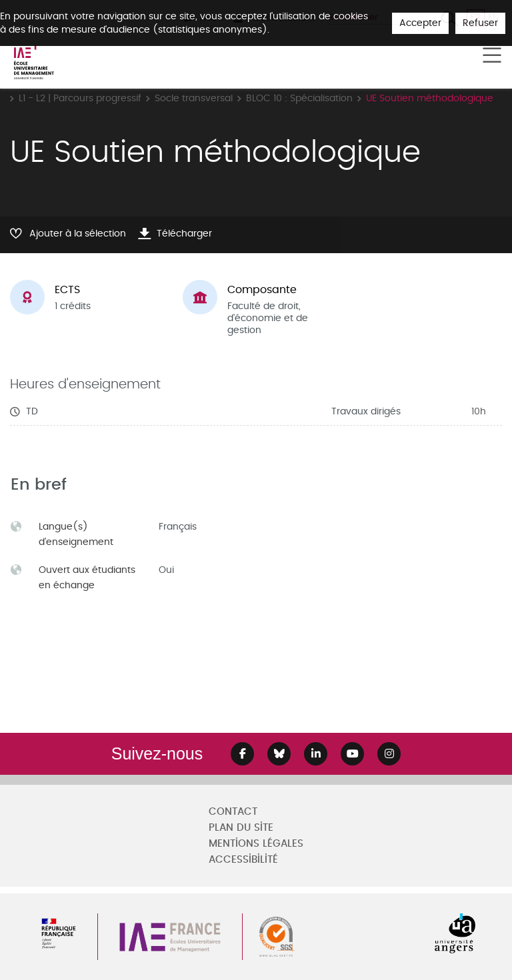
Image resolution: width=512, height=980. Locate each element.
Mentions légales (256, 844)
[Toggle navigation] (492, 56)
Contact (233, 812)
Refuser (480, 23)
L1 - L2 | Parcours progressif (80, 98)
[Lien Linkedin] (316, 754)
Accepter (420, 23)
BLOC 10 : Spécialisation (299, 98)
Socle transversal (194, 98)
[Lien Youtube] (352, 754)
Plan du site (241, 828)
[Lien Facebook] (242, 754)
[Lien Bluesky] (279, 754)
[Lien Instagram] (389, 754)
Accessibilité (243, 860)
